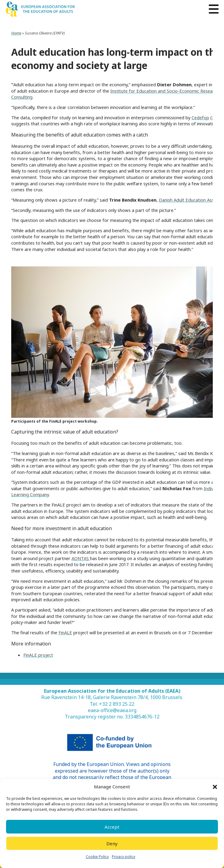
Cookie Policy (97, 857)
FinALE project (38, 655)
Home (16, 33)
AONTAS (81, 558)
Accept (112, 827)
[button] (215, 787)
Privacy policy (124, 857)
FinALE (65, 632)
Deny (112, 843)
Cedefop (200, 117)
